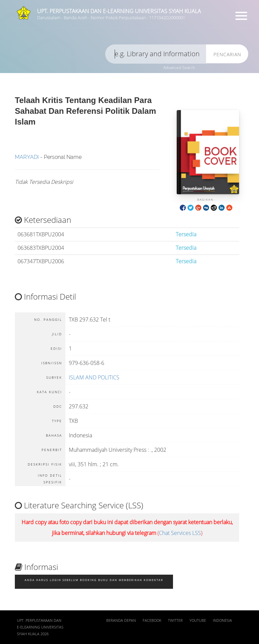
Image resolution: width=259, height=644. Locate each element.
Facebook (152, 620)
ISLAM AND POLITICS (94, 377)
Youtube (198, 620)
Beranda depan (121, 620)
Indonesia (222, 620)
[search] (156, 54)
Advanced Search (179, 67)
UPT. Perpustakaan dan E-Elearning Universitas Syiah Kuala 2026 (40, 627)
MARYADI (27, 157)
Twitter (175, 620)
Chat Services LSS (180, 533)
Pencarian (227, 54)
